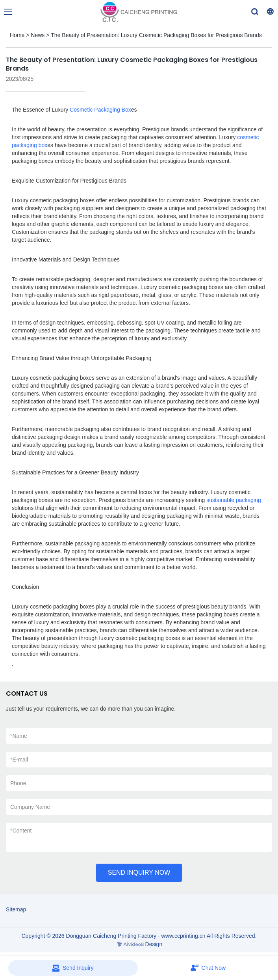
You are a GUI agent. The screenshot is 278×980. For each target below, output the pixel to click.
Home (17, 35)
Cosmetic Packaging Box (100, 110)
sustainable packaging (234, 500)
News (38, 35)
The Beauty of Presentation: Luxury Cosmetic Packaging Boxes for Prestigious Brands (156, 35)
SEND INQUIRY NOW (139, 873)
